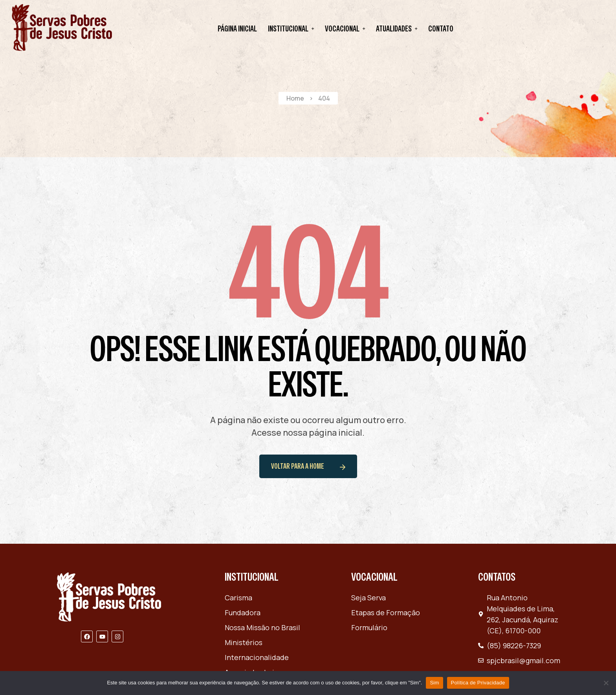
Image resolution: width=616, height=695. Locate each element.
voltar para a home (308, 466)
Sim (434, 683)
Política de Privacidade (478, 683)
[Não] (606, 683)
